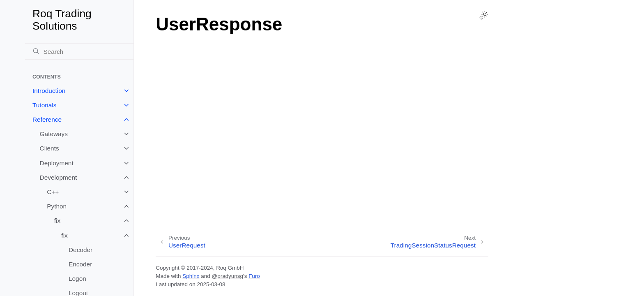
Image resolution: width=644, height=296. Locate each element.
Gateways (54, 134)
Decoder (80, 250)
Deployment (57, 163)
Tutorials (44, 105)
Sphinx (191, 276)
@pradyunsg (227, 276)
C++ (53, 192)
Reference (47, 119)
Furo (254, 276)
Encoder (80, 264)
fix (57, 221)
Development (59, 177)
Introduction (49, 91)
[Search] (79, 51)
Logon (77, 279)
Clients (49, 148)
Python (57, 206)
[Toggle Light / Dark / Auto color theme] (484, 15)
